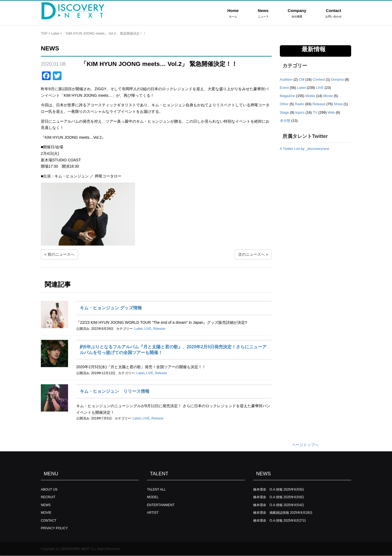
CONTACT (49, 521)
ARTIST (153, 513)
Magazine (287, 96)
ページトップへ (305, 445)
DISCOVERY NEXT (76, 549)
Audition (286, 79)
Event (284, 88)
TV (315, 112)
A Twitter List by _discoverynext (304, 149)
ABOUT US (49, 489)
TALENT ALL (156, 489)
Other (284, 104)
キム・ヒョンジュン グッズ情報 (111, 308)
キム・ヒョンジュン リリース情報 (115, 391)
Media (310, 96)
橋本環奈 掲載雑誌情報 (271, 513)
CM (302, 79)
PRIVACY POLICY (54, 528)
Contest (319, 79)
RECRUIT (48, 497)
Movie (328, 96)
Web (331, 112)
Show (338, 104)
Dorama (337, 79)
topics (300, 112)
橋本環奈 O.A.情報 (268, 489)
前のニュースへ (61, 254)
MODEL (153, 497)
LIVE (148, 329)
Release (159, 329)
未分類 (285, 121)
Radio (299, 104)
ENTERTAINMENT (161, 505)
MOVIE (46, 513)
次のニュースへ (252, 254)
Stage (284, 112)
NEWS (46, 505)
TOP (44, 34)
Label (55, 34)
